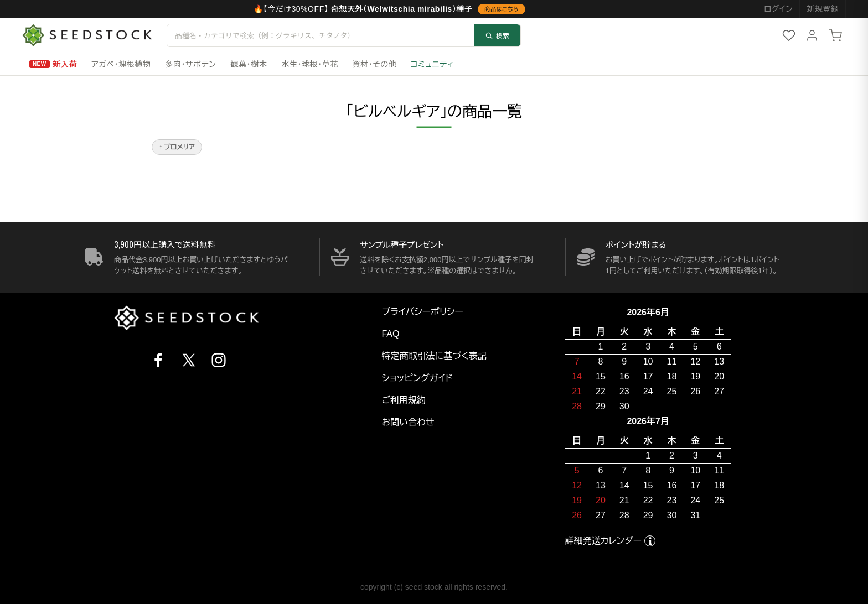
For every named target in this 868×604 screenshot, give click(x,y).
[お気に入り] (789, 35)
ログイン (778, 9)
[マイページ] (812, 35)
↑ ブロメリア (177, 147)
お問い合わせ (408, 422)
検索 (497, 35)
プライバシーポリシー (422, 312)
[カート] (835, 35)
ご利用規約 (404, 400)
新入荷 (65, 64)
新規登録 (823, 9)
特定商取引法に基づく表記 (434, 356)
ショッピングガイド (417, 378)
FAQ (390, 334)
